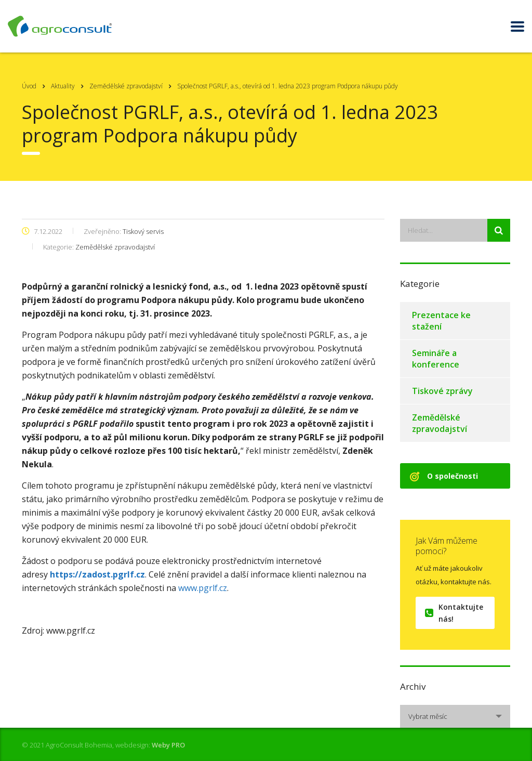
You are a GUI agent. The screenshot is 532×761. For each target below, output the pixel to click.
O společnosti (444, 476)
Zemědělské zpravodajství (440, 423)
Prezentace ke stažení (441, 321)
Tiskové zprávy (442, 391)
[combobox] (455, 716)
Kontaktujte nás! (454, 613)
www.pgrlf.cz (203, 588)
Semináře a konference (436, 359)
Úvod (29, 86)
